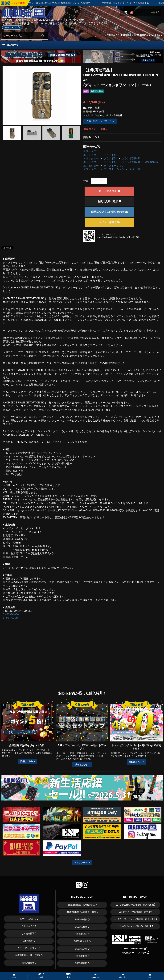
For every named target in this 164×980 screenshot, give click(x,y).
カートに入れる (109, 191)
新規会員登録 (128, 35)
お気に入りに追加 (109, 201)
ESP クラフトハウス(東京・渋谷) (135, 912)
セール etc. (96, 976)
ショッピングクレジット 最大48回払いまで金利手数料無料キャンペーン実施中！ (63, 3)
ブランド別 (110, 155)
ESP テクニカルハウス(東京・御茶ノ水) (135, 905)
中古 (68, 976)
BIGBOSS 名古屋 (81, 941)
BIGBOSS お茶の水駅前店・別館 (81, 912)
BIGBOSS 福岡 (81, 963)
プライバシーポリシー (28, 948)
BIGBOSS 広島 (81, 956)
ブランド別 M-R (131, 158)
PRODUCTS (10, 45)
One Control (152, 162)
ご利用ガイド (112, 35)
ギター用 (135, 169)
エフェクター (91, 151)
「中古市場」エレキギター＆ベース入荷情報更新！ (137, 3)
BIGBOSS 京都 (81, 949)
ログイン (157, 35)
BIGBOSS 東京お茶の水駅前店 (81, 905)
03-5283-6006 (11, 614)
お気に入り (143, 35)
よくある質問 (28, 933)
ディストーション (114, 166)
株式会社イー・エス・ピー (135, 953)
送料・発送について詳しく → (100, 121)
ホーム (14, 976)
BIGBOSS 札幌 (81, 920)
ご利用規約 (28, 941)
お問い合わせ (11, 618)
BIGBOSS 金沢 (81, 934)
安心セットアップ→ (12, 27)
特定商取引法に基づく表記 (28, 955)
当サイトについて (28, 919)
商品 (41, 976)
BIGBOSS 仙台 (81, 927)
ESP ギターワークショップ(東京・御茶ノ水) (135, 919)
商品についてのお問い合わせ (109, 212)
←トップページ (82, 862)
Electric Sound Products (135, 949)
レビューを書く (109, 222)
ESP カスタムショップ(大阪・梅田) (135, 926)
